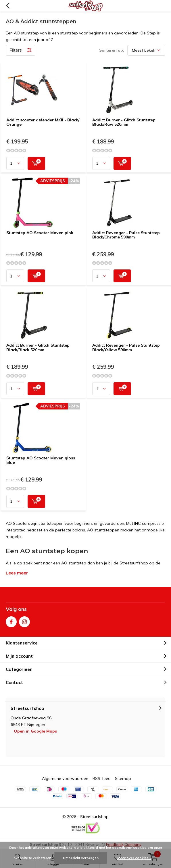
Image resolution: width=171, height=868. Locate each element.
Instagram (24, 621)
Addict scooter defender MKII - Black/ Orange (43, 122)
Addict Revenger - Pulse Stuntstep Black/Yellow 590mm (126, 347)
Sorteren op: (112, 50)
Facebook (11, 621)
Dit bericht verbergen (81, 858)
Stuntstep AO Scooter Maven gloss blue (41, 460)
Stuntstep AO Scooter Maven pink (40, 233)
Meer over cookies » (134, 858)
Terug (8, 6)
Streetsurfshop (94, 817)
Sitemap (123, 778)
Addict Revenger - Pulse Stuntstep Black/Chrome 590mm (126, 235)
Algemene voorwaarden (65, 778)
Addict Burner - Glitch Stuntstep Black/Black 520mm (38, 347)
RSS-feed (102, 778)
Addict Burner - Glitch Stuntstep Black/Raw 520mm (124, 122)
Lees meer (17, 573)
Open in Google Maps (35, 731)
